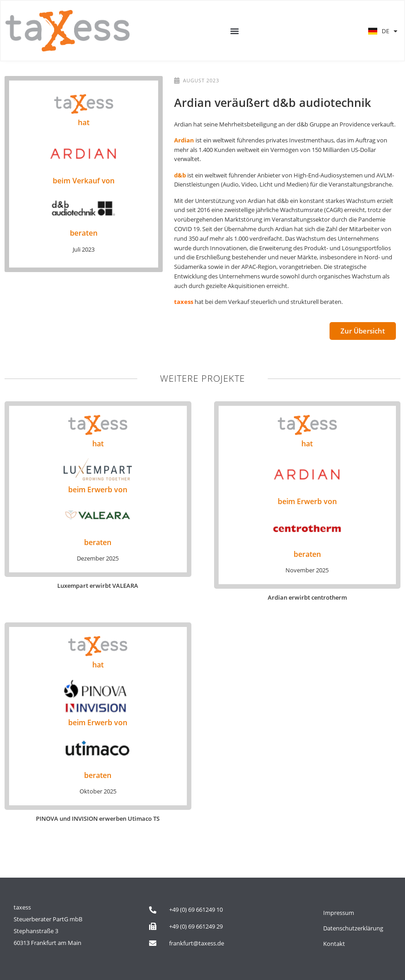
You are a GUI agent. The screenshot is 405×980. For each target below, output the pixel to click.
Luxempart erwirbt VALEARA (98, 586)
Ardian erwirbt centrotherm (307, 597)
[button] (235, 31)
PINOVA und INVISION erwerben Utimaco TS (98, 818)
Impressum (339, 913)
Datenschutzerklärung (353, 928)
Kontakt (334, 944)
